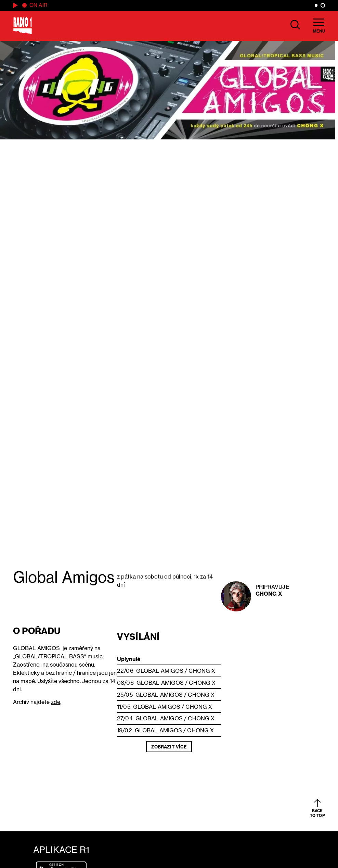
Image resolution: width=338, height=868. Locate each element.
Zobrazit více (169, 747)
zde (56, 702)
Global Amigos (160, 671)
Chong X (269, 594)
